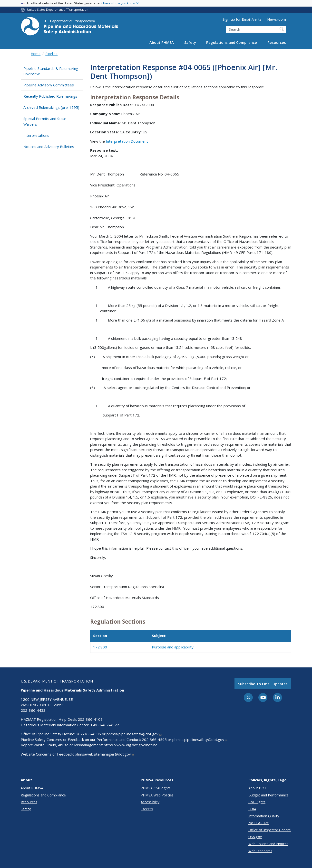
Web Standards (260, 851)
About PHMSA (162, 42)
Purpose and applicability (173, 647)
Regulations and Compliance (232, 42)
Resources (277, 42)
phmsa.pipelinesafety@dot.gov (134, 734)
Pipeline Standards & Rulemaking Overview (51, 71)
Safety (190, 42)
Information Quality (264, 816)
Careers (147, 809)
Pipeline (51, 54)
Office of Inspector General (270, 830)
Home (36, 54)
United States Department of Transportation (58, 10)
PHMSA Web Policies (157, 795)
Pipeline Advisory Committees (49, 85)
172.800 (100, 647)
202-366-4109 (90, 719)
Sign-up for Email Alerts (242, 19)
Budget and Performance (268, 795)
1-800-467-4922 (105, 725)
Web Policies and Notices (268, 844)
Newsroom (277, 19)
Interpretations (36, 135)
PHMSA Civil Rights (156, 788)
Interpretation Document (127, 141)
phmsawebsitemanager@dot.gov (105, 754)
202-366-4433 (33, 710)
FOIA (252, 809)
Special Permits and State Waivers (45, 121)
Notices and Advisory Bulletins (49, 147)
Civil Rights (257, 802)
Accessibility (150, 802)
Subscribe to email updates (263, 684)
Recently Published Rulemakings (50, 96)
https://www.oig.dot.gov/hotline (131, 745)
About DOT (257, 788)
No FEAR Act (258, 823)
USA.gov (255, 837)
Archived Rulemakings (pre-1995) (51, 107)
